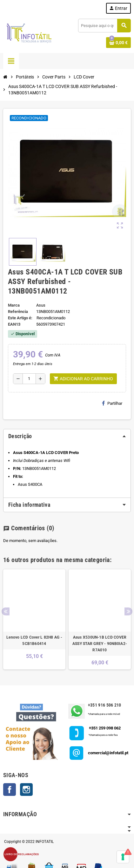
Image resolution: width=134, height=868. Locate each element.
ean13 (14, 324)
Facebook (10, 790)
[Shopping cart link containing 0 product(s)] (118, 43)
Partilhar (112, 403)
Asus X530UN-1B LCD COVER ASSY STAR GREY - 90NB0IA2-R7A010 (100, 644)
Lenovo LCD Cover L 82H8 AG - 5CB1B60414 (34, 641)
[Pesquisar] (104, 26)
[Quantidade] (29, 379)
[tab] (67, 436)
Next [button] (128, 611)
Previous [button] (6, 611)
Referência (18, 312)
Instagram (26, 790)
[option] (34, 619)
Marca (14, 305)
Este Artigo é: (20, 318)
